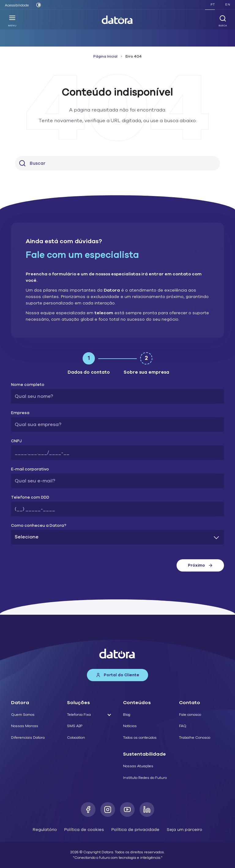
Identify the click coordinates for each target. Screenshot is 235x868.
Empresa (20, 413)
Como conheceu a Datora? (39, 526)
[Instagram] (108, 810)
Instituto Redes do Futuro (145, 778)
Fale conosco (190, 715)
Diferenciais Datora (28, 738)
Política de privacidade (135, 830)
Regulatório (45, 830)
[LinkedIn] (147, 810)
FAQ (183, 726)
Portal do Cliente (117, 675)
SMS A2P (75, 726)
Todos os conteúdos (140, 738)
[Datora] (117, 20)
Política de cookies (84, 830)
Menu (12, 21)
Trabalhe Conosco (195, 738)
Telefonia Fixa (79, 715)
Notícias (130, 726)
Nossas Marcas (25, 726)
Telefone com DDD (30, 498)
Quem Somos (23, 715)
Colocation (76, 738)
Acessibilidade (17, 5)
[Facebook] (88, 810)
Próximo (200, 565)
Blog (127, 715)
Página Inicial (105, 56)
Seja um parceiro (185, 830)
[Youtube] (127, 810)
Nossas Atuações (138, 766)
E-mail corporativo (30, 469)
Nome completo (28, 385)
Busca (223, 21)
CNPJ (16, 441)
